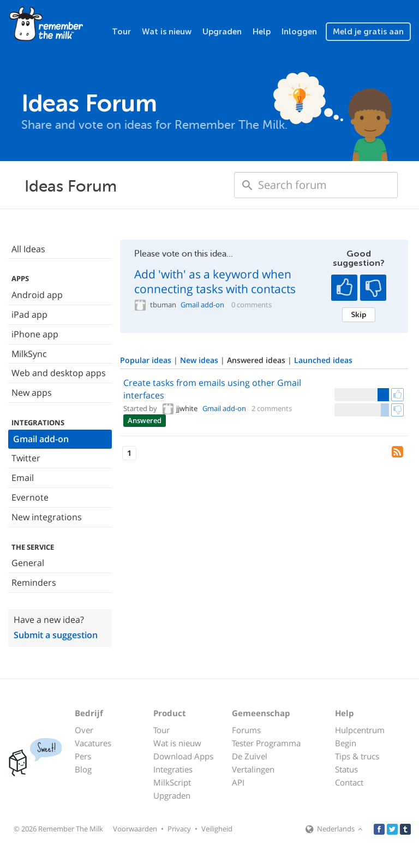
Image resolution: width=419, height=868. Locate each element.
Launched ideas (323, 360)
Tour (121, 32)
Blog (83, 769)
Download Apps (183, 756)
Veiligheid (217, 829)
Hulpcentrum (360, 730)
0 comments (252, 305)
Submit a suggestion (56, 635)
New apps (32, 393)
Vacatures (93, 743)
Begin (346, 743)
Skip (359, 314)
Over (84, 730)
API (238, 782)
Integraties (173, 769)
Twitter (26, 458)
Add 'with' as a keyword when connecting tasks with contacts (215, 281)
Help (262, 32)
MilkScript (172, 782)
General (28, 563)
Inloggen (299, 32)
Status (346, 769)
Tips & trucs (357, 756)
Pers (83, 756)
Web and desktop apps (59, 373)
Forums (246, 730)
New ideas (200, 360)
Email (23, 478)
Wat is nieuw (167, 32)
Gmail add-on (41, 439)
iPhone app (35, 334)
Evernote (30, 497)
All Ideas (28, 249)
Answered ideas (257, 360)
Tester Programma (266, 743)
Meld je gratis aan (368, 32)
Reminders (34, 582)
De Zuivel (250, 756)
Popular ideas (147, 360)
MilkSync (29, 354)
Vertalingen (253, 769)
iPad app (29, 314)
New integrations (47, 517)
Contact (349, 782)
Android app (37, 295)
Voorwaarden (135, 829)
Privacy (179, 829)
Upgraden (222, 32)
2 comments (272, 408)
